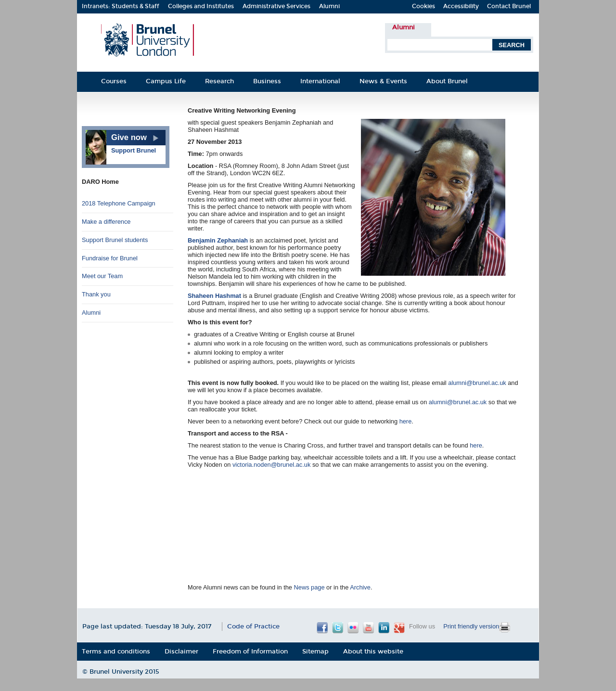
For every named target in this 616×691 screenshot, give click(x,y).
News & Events (383, 81)
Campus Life (166, 81)
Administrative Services (276, 6)
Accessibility (461, 6)
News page (309, 587)
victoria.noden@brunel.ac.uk (271, 465)
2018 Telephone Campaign (119, 203)
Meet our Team (102, 276)
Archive (360, 587)
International (320, 81)
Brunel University (117, 672)
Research (219, 81)
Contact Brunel (509, 6)
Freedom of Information (250, 651)
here (406, 421)
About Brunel (447, 81)
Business (267, 81)
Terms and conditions (116, 651)
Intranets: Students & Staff (121, 6)
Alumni (329, 6)
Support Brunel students (115, 240)
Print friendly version (471, 626)
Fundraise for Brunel (110, 258)
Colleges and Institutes (201, 6)
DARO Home (100, 182)
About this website (373, 651)
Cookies (423, 6)
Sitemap (315, 651)
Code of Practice (253, 626)
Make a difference (106, 222)
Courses (114, 81)
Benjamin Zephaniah (218, 240)
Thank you (96, 294)
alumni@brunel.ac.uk (477, 383)
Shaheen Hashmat (214, 296)
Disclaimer (181, 651)
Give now (129, 137)
